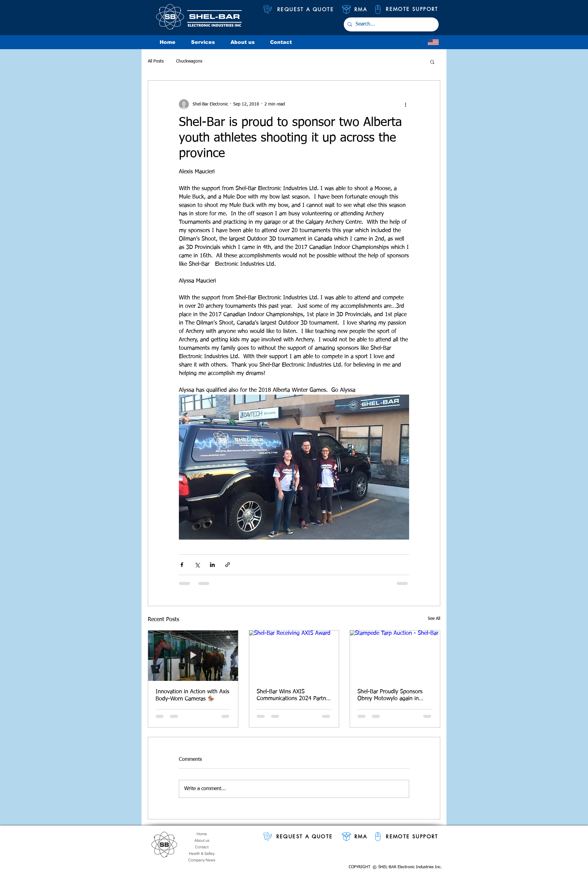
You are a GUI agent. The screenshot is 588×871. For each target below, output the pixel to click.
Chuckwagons (189, 61)
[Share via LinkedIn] (212, 565)
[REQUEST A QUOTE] (306, 9)
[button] (432, 62)
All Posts (156, 61)
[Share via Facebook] (182, 565)
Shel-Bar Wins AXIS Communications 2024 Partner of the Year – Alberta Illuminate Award (294, 695)
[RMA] (361, 10)
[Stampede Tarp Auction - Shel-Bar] (395, 656)
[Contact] (202, 847)
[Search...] (391, 24)
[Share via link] (228, 565)
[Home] (202, 834)
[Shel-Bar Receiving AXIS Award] (294, 656)
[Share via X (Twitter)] (197, 565)
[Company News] (202, 860)
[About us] (202, 840)
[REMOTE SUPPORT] (412, 9)
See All (434, 619)
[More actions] (405, 104)
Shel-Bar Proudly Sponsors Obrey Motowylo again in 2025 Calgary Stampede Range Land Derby (390, 695)
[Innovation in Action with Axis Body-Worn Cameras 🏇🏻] (193, 656)
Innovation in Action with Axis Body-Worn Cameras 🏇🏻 (192, 695)
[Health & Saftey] (202, 853)
